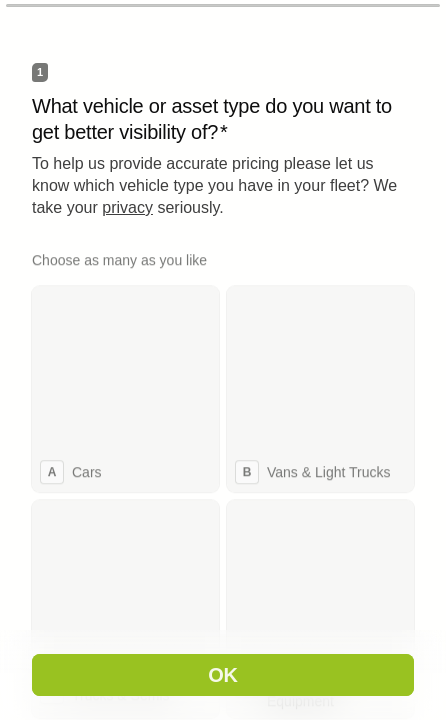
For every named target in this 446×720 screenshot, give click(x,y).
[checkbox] (125, 388)
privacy (127, 207)
